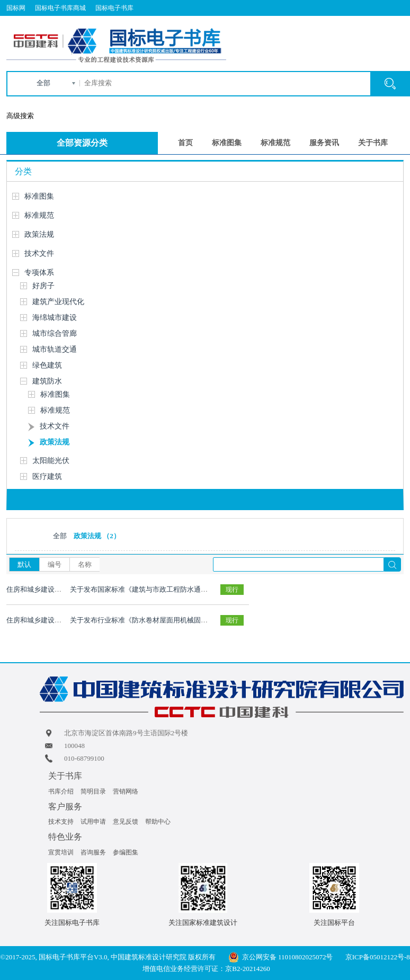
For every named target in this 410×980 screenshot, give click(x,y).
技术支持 (61, 822)
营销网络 (126, 791)
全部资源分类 (82, 143)
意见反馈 (126, 822)
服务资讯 (324, 143)
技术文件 (39, 253)
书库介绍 (61, 791)
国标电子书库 (114, 8)
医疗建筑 (47, 476)
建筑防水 (47, 381)
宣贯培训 (61, 852)
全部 (43, 83)
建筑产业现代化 (58, 302)
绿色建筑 (47, 365)
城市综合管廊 (55, 333)
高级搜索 (20, 116)
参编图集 (126, 852)
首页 (185, 143)
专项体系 (39, 273)
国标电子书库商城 (60, 8)
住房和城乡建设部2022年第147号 (56, 589)
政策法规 (39, 234)
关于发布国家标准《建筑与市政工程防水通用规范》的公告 (159, 589)
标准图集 (227, 143)
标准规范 (275, 143)
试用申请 (93, 822)
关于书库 (373, 143)
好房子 (43, 286)
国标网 (16, 8)
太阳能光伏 (51, 461)
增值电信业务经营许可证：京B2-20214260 (206, 969)
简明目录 (93, 791)
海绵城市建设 (55, 318)
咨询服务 (93, 852)
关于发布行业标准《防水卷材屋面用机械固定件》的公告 (156, 620)
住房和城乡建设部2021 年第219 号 (58, 620)
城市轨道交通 (55, 349)
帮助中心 (158, 822)
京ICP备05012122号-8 (378, 957)
